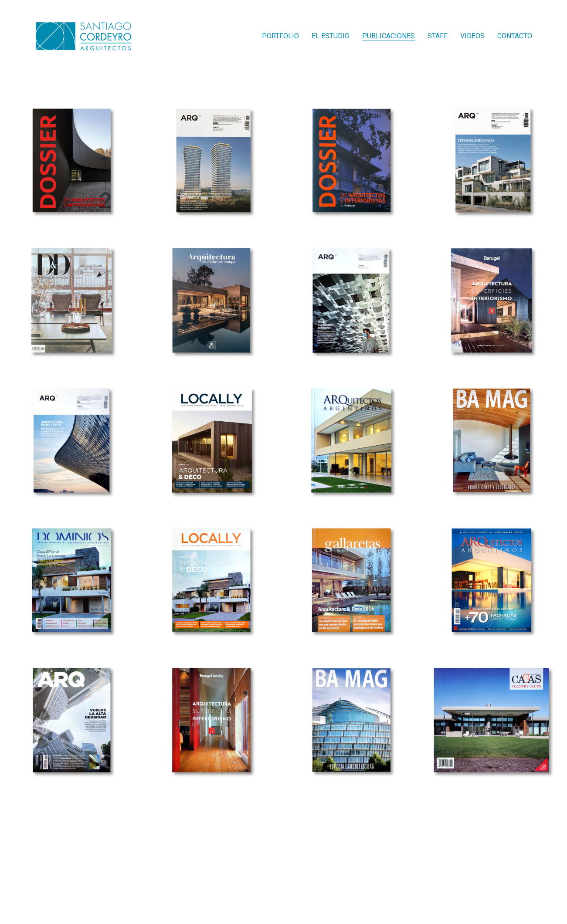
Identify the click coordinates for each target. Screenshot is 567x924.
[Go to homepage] (83, 36)
